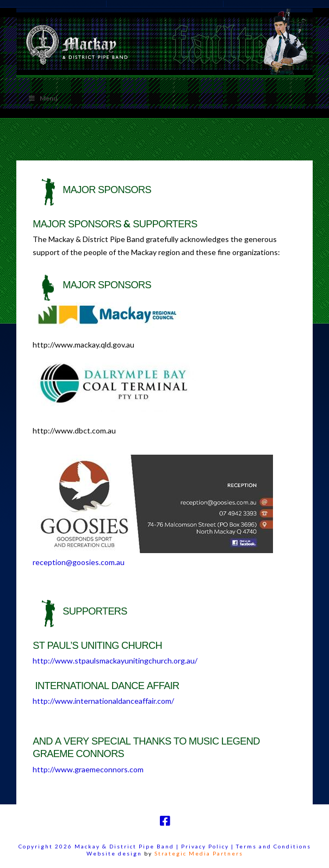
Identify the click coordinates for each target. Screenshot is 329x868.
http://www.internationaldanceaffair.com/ (103, 701)
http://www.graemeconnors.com (88, 769)
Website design (114, 853)
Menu (42, 98)
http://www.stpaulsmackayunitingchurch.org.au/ (115, 661)
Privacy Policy (206, 846)
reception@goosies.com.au (79, 562)
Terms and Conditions (274, 846)
